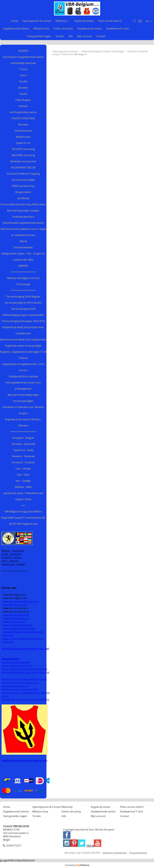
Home (15, 21)
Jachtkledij (23, 198)
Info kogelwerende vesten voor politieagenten (23, 386)
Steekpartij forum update (23, 376)
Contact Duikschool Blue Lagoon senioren (26, 672)
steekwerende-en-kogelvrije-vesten (23, 632)
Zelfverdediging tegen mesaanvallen (23, 315)
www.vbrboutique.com (16, 615)
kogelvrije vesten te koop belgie (23, 346)
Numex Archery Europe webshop (21, 679)
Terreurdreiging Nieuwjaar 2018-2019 (23, 321)
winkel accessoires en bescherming (20, 683)
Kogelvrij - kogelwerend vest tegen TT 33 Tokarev (23, 355)
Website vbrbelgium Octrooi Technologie (23, 281)
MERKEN (23, 266)
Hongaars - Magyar (23, 438)
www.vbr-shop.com (14, 622)
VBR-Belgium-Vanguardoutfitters (23, 512)
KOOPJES (23, 51)
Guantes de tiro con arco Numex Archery (25, 699)
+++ (23, 505)
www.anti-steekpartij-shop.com (21, 601)
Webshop (63, 21)
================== (23, 272)
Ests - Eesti (23, 475)
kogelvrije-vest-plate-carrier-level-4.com (24, 760)
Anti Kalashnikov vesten (23, 112)
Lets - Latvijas (23, 469)
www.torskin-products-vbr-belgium (23, 639)
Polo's (23, 75)
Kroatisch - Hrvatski (23, 462)
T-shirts (23, 69)
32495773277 (14, 846)
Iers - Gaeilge (23, 481)
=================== (23, 432)
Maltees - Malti (23, 487)
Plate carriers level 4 (110, 21)
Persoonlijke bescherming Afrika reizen (23, 204)
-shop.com (8, 635)
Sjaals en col (23, 143)
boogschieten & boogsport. (15, 686)
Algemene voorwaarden (115, 853)
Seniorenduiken (11, 659)
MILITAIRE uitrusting (23, 155)
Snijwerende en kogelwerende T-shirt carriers (23, 367)
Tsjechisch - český (23, 450)
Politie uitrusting (63, 29)
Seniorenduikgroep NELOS (17, 666)
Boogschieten (23, 192)
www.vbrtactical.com (15, 605)
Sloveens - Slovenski (23, 456)
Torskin (60, 36)
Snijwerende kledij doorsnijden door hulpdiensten (23, 330)
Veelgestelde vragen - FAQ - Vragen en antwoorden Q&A (23, 257)
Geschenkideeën (23, 247)
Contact (101, 36)
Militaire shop (41, 29)
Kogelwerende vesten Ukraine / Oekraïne (23, 422)
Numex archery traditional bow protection (26, 693)
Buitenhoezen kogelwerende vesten (23, 223)
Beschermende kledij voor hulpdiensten (23, 340)
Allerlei (23, 241)
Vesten (23, 94)
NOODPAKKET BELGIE (23, 168)
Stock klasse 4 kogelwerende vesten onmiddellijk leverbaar (23, 60)
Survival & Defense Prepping (23, 174)
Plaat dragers (23, 100)
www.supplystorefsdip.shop (19, 628)
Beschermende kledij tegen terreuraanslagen (23, 398)
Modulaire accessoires (23, 161)
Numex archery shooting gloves (20, 689)
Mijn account (85, 36)
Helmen (23, 106)
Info (71, 36)
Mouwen (23, 125)
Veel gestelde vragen (39, 36)
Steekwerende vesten (89, 29)
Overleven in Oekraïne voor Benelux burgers (23, 410)
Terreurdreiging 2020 (23, 309)
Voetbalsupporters (23, 217)
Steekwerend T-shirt (118, 29)
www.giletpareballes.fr (16, 618)
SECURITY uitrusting (23, 149)
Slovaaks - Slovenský (23, 444)
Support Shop (23, 499)
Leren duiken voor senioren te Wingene (24, 669)
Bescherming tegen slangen (23, 211)
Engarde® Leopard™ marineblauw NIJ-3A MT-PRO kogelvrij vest (23, 521)
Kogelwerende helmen (16, 29)
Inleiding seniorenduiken (16, 662)
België (44, 679)
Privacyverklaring (138, 853)
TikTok (90, 846)
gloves (5, 696)
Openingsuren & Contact (37, 21)
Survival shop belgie (23, 180)
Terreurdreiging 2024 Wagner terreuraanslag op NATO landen (23, 300)
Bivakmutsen (23, 137)
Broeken (23, 88)
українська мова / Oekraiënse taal (23, 493)
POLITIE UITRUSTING (23, 118)
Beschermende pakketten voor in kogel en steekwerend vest (23, 232)
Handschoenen (23, 131)
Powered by (77, 865)
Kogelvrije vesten (84, 21)
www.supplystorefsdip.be (18, 625)
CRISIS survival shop (23, 186)
